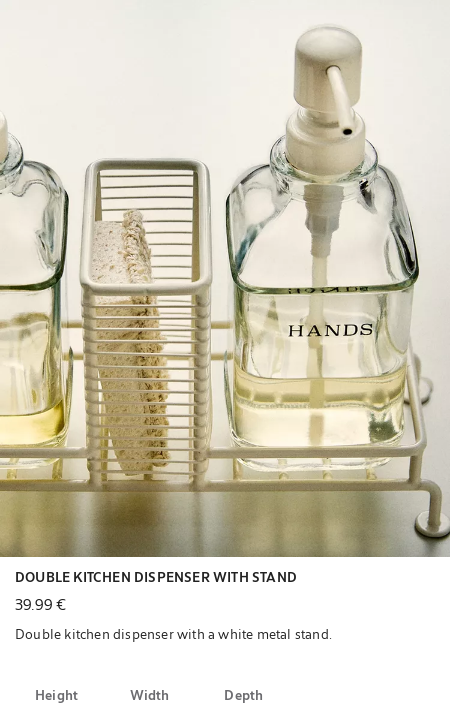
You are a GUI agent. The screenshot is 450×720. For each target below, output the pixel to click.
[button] (225, 278)
